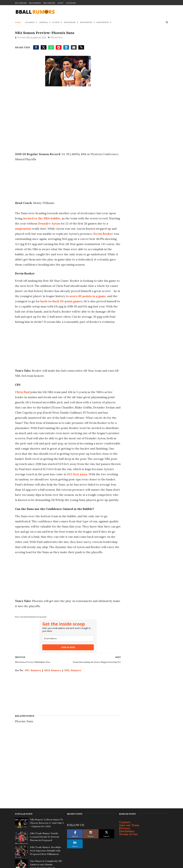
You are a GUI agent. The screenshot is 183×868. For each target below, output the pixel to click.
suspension (35, 229)
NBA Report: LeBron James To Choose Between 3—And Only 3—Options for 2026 (47, 765)
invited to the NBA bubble (42, 218)
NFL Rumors (21, 3)
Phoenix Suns (57, 38)
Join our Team (129, 767)
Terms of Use (128, 776)
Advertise (71, 3)
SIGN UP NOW (67, 668)
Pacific (56, 22)
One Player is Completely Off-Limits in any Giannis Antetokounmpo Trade (46, 806)
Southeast (70, 22)
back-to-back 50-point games (81, 306)
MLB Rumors (35, 3)
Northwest (103, 22)
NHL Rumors (49, 3)
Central (44, 22)
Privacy (125, 770)
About (60, 3)
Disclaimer (127, 773)
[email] (67, 659)
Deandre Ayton (71, 224)
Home (18, 22)
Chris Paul (22, 402)
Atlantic (30, 22)
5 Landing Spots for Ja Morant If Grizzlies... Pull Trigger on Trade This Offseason (47, 834)
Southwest (86, 22)
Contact (125, 764)
